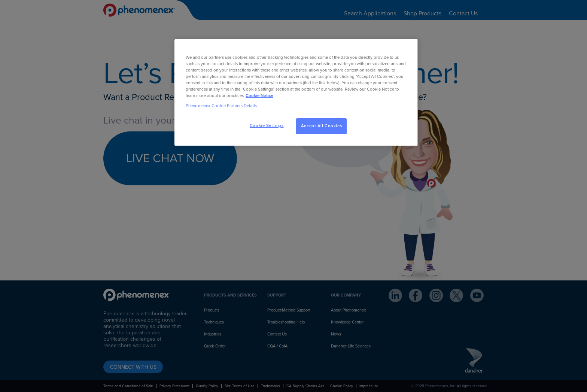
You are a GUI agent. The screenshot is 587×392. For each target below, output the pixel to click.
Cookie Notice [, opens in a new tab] (259, 96)
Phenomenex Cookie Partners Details (221, 106)
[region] (296, 92)
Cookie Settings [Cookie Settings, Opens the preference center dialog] (267, 126)
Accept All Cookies (321, 126)
